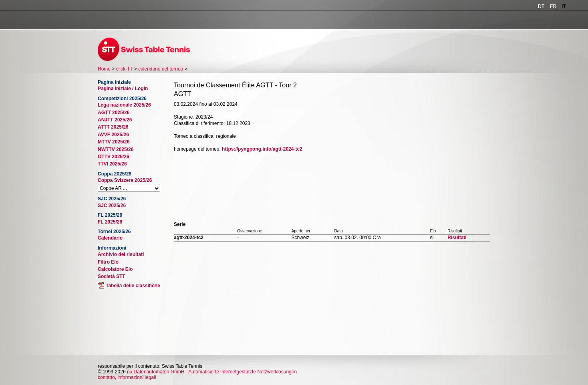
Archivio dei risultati (121, 254)
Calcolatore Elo (115, 269)
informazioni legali (137, 377)
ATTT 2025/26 (113, 127)
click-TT (125, 69)
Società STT (112, 276)
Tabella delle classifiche (133, 286)
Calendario (110, 238)
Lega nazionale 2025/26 (124, 105)
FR (553, 6)
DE (541, 6)
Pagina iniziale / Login (123, 89)
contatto (106, 377)
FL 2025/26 (110, 222)
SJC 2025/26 (112, 206)
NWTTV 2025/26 (116, 149)
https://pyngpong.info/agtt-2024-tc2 (262, 149)
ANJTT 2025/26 (115, 120)
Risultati (457, 238)
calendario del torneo (161, 69)
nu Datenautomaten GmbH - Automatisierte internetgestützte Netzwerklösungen (212, 372)
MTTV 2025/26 (114, 142)
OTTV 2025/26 (114, 157)
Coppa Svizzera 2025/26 (125, 180)
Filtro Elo (108, 262)
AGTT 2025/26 (114, 113)
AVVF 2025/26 (113, 135)
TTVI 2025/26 (112, 164)
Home (104, 69)
